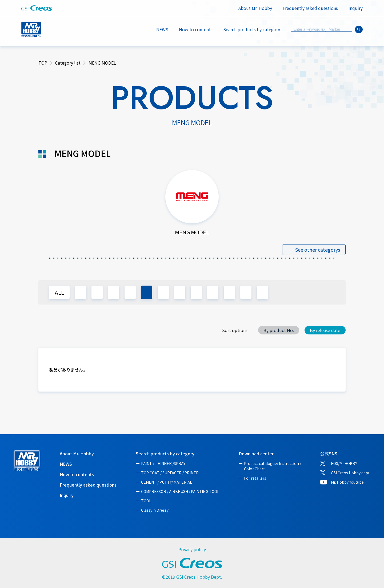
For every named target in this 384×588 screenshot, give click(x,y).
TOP (43, 63)
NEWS (162, 29)
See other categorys (318, 250)
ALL (59, 292)
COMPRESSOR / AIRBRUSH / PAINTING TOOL (180, 491)
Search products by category (165, 453)
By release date (325, 330)
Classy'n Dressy (155, 510)
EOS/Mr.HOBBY (344, 463)
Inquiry (356, 8)
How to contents (196, 29)
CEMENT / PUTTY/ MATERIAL (167, 482)
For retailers (255, 478)
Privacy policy (192, 549)
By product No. (279, 330)
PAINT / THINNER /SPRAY (163, 463)
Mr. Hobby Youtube (347, 482)
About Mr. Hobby (255, 8)
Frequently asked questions (310, 8)
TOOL (146, 501)
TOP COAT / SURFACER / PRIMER (170, 473)
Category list (68, 63)
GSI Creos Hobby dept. (351, 473)
